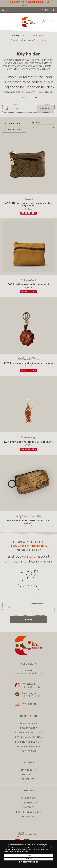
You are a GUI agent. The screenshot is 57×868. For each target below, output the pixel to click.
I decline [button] (29, 859)
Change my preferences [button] (28, 862)
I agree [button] (28, 856)
